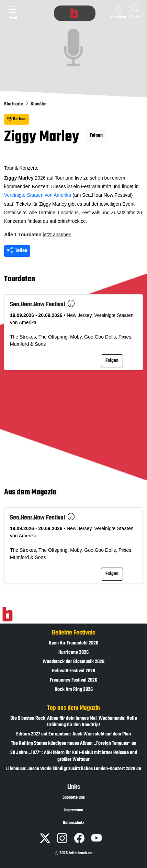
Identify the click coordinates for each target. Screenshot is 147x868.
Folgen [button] (96, 135)
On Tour (16, 119)
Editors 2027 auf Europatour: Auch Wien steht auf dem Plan (73, 734)
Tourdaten (20, 279)
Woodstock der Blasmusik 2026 (73, 662)
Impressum (74, 810)
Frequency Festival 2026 (73, 680)
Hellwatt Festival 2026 (73, 671)
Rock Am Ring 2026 (74, 690)
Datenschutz (73, 823)
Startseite (14, 104)
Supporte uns (74, 798)
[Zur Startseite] (7, 614)
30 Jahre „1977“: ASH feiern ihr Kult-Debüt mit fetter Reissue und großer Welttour (74, 756)
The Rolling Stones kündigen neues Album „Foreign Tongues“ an (74, 744)
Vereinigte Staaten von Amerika (38, 195)
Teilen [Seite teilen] (17, 251)
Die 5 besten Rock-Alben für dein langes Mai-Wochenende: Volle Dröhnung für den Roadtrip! (74, 722)
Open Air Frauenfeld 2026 (73, 643)
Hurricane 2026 (73, 653)
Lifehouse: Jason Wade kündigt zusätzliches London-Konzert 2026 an (74, 769)
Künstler (39, 104)
